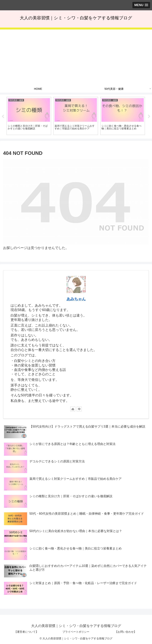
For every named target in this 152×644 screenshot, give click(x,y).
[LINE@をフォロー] (79, 409)
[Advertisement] (76, 56)
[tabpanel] (29, 116)
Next (149, 117)
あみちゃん (76, 299)
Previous (3, 117)
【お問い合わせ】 (126, 632)
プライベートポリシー (76, 632)
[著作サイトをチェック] (73, 409)
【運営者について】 (26, 632)
